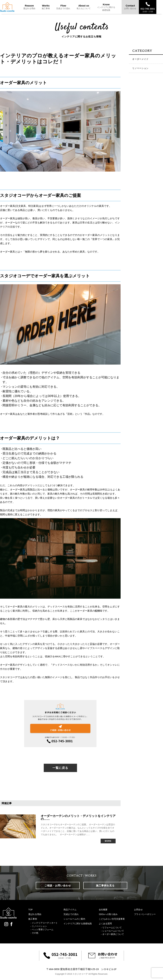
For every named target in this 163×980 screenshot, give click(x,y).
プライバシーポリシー (145, 914)
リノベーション (140, 68)
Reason (29, 7)
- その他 (34, 933)
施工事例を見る (105, 885)
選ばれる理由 (35, 914)
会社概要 (103, 910)
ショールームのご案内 (74, 919)
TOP (31, 910)
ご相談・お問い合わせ (58, 885)
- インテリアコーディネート (44, 923)
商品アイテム (70, 910)
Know (106, 7)
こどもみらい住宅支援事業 (112, 919)
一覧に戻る (60, 768)
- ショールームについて (112, 931)
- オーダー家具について (112, 934)
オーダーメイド (140, 59)
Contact (130, 7)
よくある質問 (105, 924)
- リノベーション (39, 926)
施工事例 (33, 919)
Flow (63, 7)
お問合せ (138, 910)
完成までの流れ (71, 914)
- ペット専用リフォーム (42, 930)
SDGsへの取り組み (108, 914)
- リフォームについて (111, 928)
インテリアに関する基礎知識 (78, 924)
